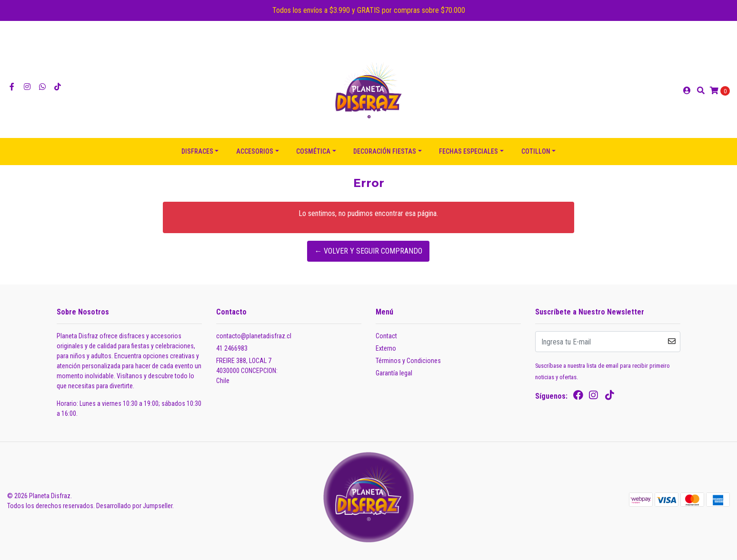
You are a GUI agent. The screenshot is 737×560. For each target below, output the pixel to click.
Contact (386, 336)
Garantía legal (394, 373)
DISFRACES (197, 151)
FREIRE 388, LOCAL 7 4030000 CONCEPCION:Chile (247, 371)
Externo (386, 348)
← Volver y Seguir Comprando (368, 251)
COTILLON (536, 151)
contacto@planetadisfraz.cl (254, 336)
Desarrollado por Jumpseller (134, 506)
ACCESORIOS (255, 151)
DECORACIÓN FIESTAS (385, 151)
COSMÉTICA (313, 151)
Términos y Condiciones (408, 361)
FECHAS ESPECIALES (468, 151)
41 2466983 (232, 348)
